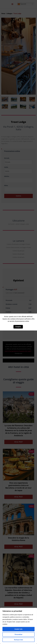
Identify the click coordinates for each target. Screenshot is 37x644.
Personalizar (18, 634)
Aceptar (18, 327)
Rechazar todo (18, 640)
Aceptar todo (18, 629)
